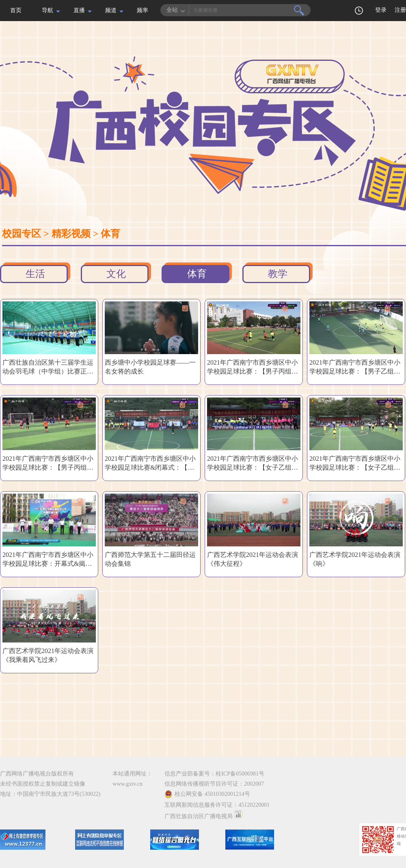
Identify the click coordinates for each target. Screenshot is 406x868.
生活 (35, 274)
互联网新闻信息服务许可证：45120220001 (217, 805)
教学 (278, 274)
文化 (116, 274)
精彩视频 (71, 234)
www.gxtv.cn (127, 784)
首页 (16, 10)
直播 (79, 10)
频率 (143, 10)
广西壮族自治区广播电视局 (199, 816)
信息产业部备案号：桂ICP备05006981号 (214, 774)
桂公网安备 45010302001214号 (207, 794)
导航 (48, 10)
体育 (110, 234)
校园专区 (22, 234)
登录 (381, 10)
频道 (111, 10)
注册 (400, 10)
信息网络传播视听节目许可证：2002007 (214, 784)
